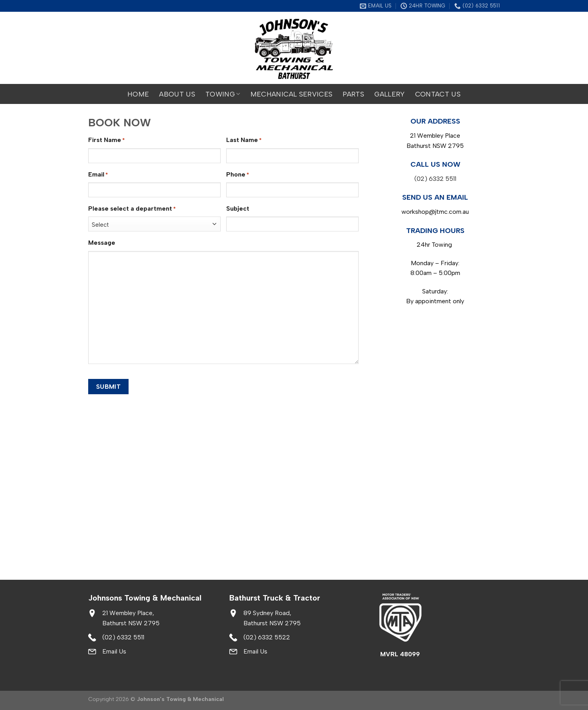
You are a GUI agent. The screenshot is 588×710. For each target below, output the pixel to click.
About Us (177, 94)
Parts (353, 94)
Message (102, 243)
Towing (223, 94)
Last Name (244, 140)
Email (98, 175)
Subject (238, 208)
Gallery (389, 94)
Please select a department (132, 209)
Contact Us (438, 94)
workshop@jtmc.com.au (435, 212)
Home (138, 94)
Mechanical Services (292, 94)
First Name (106, 140)
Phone (238, 175)
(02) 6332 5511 (435, 179)
